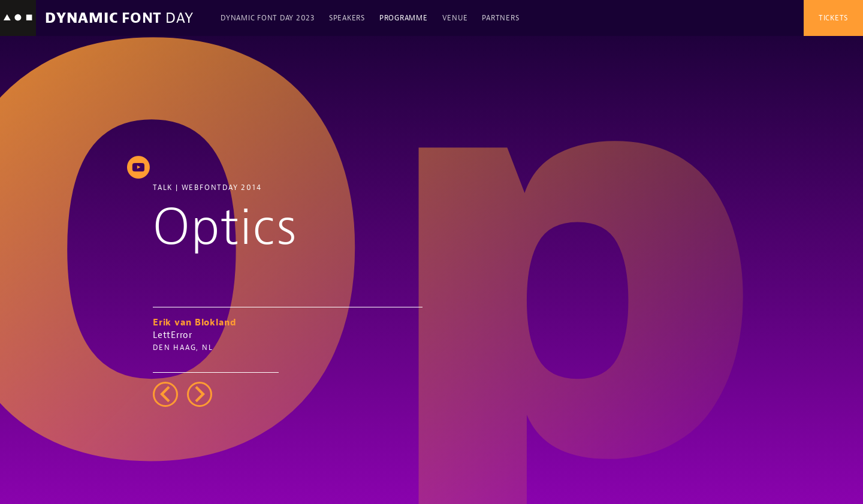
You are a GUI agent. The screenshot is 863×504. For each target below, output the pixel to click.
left (165, 394)
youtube (138, 167)
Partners (500, 18)
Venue (455, 18)
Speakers (347, 18)
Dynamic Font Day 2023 (268, 18)
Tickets (833, 18)
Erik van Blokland (195, 323)
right (200, 394)
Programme (404, 18)
